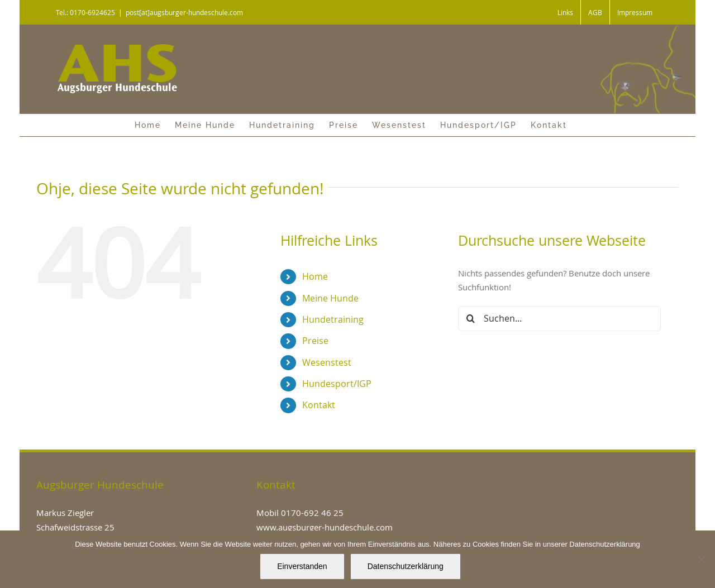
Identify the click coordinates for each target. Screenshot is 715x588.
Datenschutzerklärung (406, 566)
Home (315, 276)
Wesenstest (327, 362)
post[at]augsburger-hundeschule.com (184, 12)
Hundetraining (333, 319)
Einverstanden (302, 566)
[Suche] (471, 319)
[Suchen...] (559, 319)
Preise (315, 341)
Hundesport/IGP (337, 384)
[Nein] (701, 560)
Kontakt (319, 405)
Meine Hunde (330, 298)
